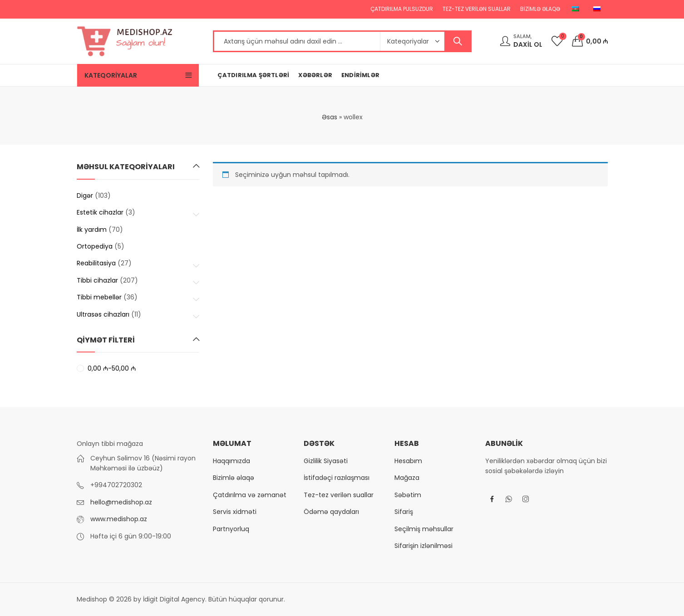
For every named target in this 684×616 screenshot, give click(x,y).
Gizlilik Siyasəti (326, 461)
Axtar (458, 41)
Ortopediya (95, 246)
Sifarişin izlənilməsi (423, 546)
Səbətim (408, 495)
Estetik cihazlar (100, 212)
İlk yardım (92, 230)
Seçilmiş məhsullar (424, 529)
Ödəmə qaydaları (331, 512)
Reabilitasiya (96, 263)
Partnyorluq (231, 529)
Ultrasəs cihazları (103, 314)
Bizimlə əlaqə (234, 478)
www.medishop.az (119, 519)
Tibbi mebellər (99, 297)
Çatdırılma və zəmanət (250, 495)
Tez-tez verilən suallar (339, 495)
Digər (85, 196)
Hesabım (408, 461)
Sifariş (404, 512)
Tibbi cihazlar (97, 280)
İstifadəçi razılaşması (337, 478)
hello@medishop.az (121, 502)
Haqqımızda (231, 461)
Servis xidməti (235, 512)
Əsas (330, 117)
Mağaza (407, 478)
